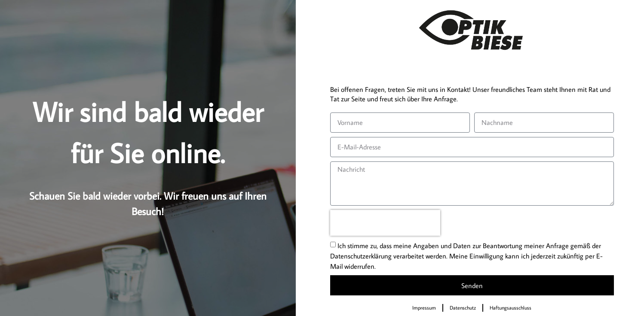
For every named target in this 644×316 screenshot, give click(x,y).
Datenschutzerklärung (361, 256)
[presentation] (385, 223)
